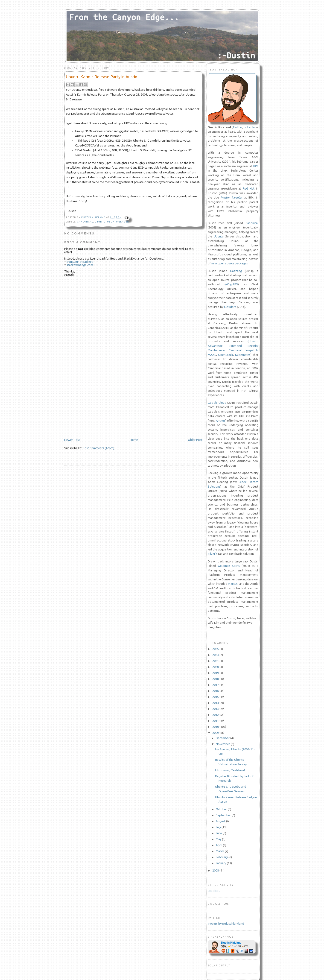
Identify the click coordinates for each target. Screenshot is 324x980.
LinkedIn (249, 127)
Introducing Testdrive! (230, 770)
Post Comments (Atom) (98, 448)
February (222, 857)
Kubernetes (243, 355)
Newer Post (72, 440)
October (222, 809)
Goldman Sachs (229, 566)
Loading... (214, 891)
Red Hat (249, 188)
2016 (216, 691)
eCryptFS (232, 284)
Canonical (85, 222)
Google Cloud (217, 403)
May (219, 839)
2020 (216, 667)
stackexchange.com (80, 265)
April (219, 845)
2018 (216, 679)
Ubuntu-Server (118, 222)
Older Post (195, 440)
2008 (216, 870)
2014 (216, 703)
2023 (216, 655)
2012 (216, 715)
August (221, 821)
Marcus (233, 584)
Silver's (213, 554)
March (220, 851)
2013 (216, 709)
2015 (216, 697)
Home (134, 440)
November (223, 744)
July (219, 827)
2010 (216, 727)
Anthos (221, 421)
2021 (216, 661)
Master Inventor (231, 197)
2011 (216, 721)
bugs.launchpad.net (80, 262)
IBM (256, 166)
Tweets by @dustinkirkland (226, 924)
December (223, 738)
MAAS (212, 355)
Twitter (237, 127)
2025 (216, 649)
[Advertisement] (99, 406)
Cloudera (230, 307)
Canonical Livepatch (243, 350)
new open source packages (230, 263)
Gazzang (236, 271)
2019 (216, 673)
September (224, 815)
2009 (216, 733)
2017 (216, 685)
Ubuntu (100, 222)
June (219, 833)
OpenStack (226, 355)
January (221, 863)
